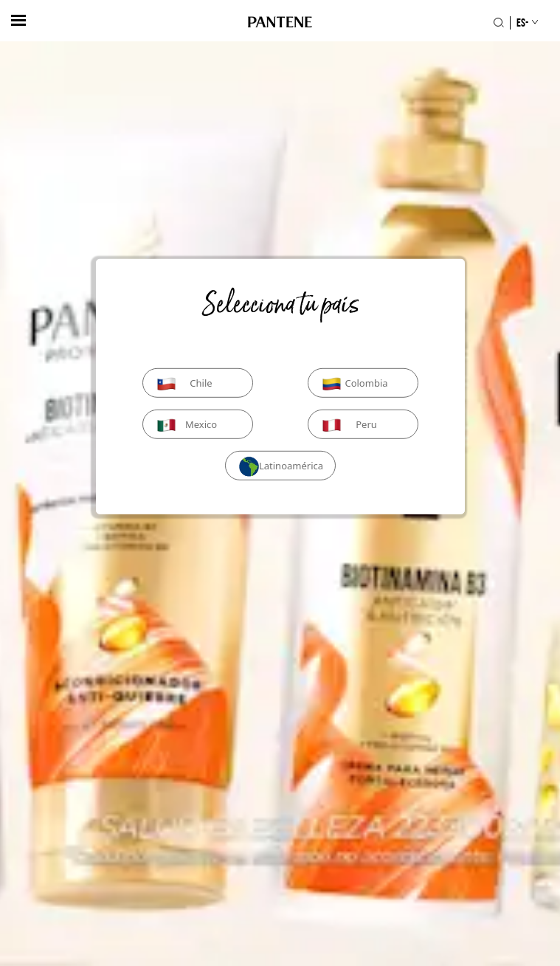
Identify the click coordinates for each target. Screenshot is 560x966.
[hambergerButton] (18, 20)
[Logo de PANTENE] (280, 23)
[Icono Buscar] (499, 23)
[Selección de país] (521, 23)
